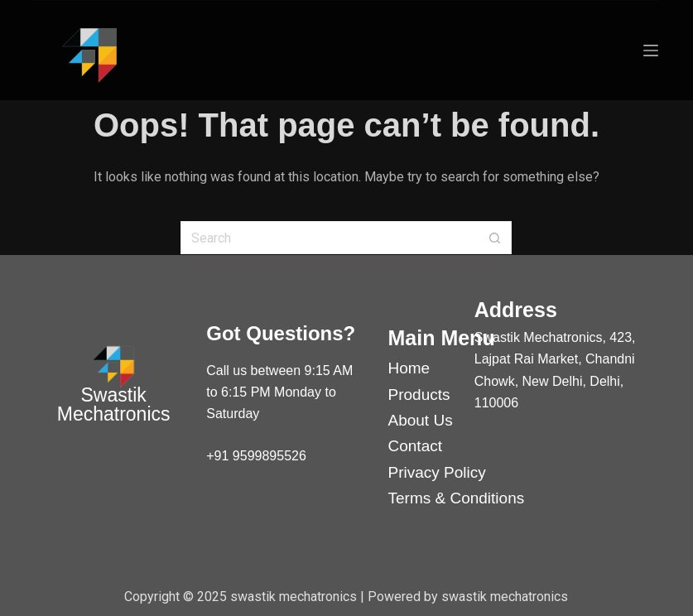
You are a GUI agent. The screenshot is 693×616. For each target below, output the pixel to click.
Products (419, 395)
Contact (415, 446)
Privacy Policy (437, 472)
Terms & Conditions (457, 498)
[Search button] (495, 238)
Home (409, 368)
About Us (421, 420)
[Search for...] (330, 238)
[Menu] (651, 51)
